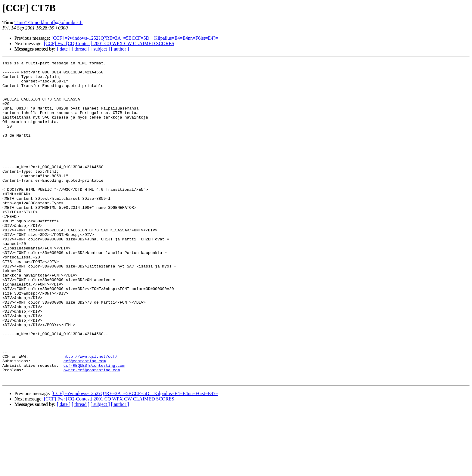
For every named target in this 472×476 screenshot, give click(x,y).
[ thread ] (81, 49)
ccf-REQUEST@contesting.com (94, 427)
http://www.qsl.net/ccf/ (90, 416)
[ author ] (120, 49)
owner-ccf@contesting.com (92, 432)
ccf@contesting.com (85, 421)
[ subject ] (100, 49)
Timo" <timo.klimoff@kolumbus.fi (48, 22)
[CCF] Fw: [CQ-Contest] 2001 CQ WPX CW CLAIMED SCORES (109, 43)
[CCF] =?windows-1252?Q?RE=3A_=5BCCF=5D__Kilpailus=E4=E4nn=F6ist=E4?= (135, 38)
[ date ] (64, 49)
